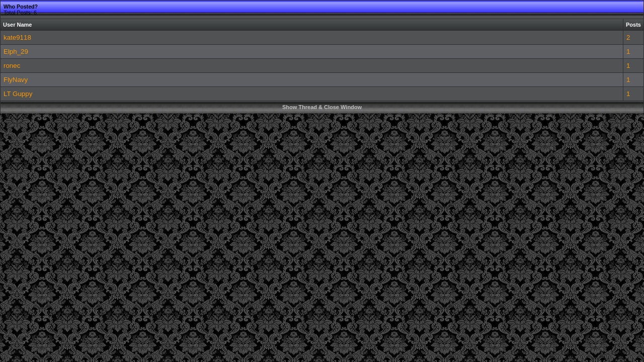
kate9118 (17, 37)
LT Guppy (18, 94)
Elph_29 (16, 52)
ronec (12, 66)
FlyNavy (16, 80)
